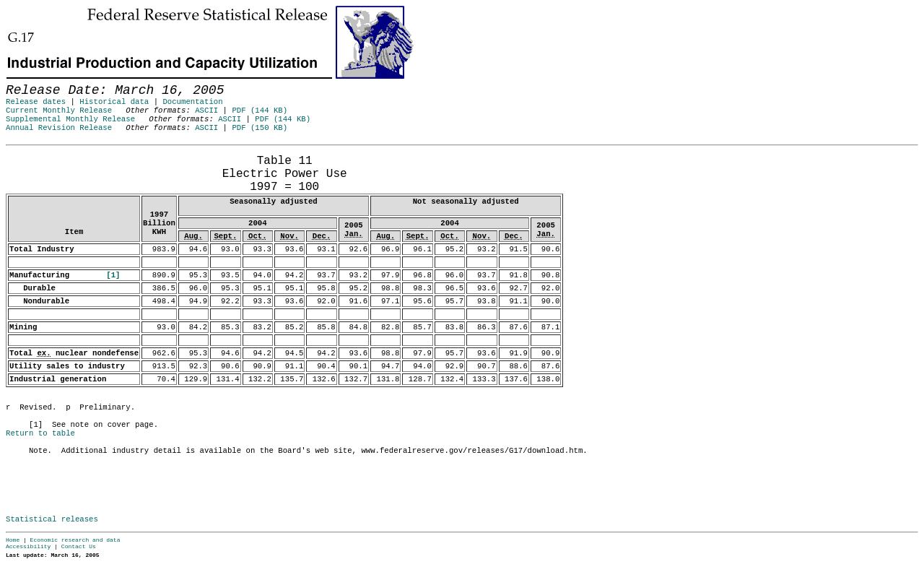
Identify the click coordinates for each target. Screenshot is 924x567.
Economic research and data (75, 540)
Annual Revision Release (59, 128)
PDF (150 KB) (260, 128)
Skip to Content (23, 81)
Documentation (192, 102)
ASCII (206, 111)
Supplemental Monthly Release (70, 119)
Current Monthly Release (59, 111)
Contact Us (79, 546)
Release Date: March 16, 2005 (38, 152)
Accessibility (28, 546)
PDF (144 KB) (260, 111)
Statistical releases (52, 519)
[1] (113, 275)
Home (13, 540)
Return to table (40, 433)
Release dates (36, 102)
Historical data (114, 102)
